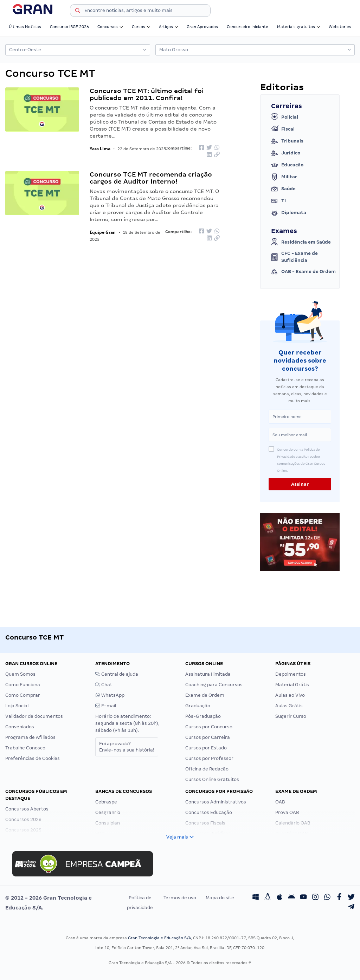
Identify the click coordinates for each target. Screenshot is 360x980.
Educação (287, 165)
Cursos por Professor (209, 758)
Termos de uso (180, 898)
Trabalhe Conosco (25, 748)
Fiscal (283, 129)
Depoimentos (291, 674)
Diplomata (289, 213)
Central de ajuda (117, 674)
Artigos (169, 27)
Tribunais (287, 141)
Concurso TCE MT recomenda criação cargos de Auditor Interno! (151, 178)
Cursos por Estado (206, 748)
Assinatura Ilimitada (208, 674)
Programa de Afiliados (30, 737)
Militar (284, 177)
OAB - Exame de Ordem (303, 272)
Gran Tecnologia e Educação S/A (159, 938)
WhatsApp (110, 695)
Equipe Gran (103, 232)
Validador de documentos (34, 716)
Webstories (340, 27)
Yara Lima (100, 149)
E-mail (106, 706)
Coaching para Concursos (214, 685)
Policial (285, 117)
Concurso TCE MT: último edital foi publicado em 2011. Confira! (147, 94)
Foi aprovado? (127, 747)
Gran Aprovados (202, 27)
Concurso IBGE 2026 (69, 27)
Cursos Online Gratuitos (212, 779)
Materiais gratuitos (299, 27)
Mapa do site (220, 898)
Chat (104, 685)
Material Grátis (292, 685)
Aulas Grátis (289, 706)
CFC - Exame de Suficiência (294, 257)
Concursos (110, 27)
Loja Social (17, 706)
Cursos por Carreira (208, 737)
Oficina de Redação (207, 769)
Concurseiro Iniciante (247, 27)
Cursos (141, 27)
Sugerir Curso (291, 716)
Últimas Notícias (25, 27)
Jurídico (286, 153)
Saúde (283, 189)
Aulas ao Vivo (290, 695)
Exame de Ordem (205, 695)
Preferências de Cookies (33, 758)
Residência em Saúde (301, 242)
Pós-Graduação (203, 716)
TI (278, 201)
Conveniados (20, 727)
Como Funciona (23, 685)
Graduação (198, 706)
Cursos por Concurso (209, 727)
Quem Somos (20, 674)
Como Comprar (23, 695)
